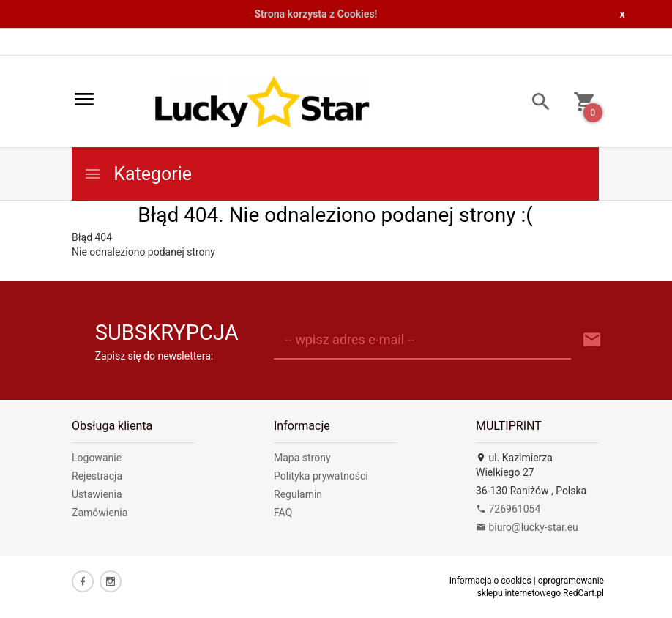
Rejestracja (97, 476)
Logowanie (97, 458)
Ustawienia (97, 494)
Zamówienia (100, 513)
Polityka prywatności (321, 476)
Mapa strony (302, 458)
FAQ (283, 513)
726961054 (508, 509)
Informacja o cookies (490, 581)
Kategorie (138, 174)
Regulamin (298, 494)
